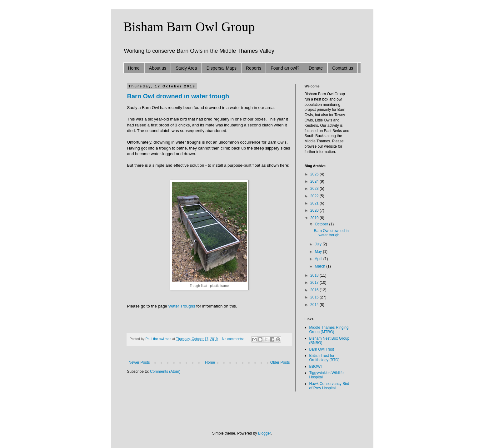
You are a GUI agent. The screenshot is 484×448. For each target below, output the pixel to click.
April (319, 259)
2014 (315, 305)
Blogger (264, 433)
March (320, 266)
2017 (315, 283)
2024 (315, 181)
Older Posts (280, 362)
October (322, 224)
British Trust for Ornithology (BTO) (324, 358)
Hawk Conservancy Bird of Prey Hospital (329, 386)
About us (158, 68)
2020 (315, 210)
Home (134, 68)
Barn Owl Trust (322, 349)
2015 (315, 297)
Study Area (186, 68)
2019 (315, 218)
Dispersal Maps (222, 68)
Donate (316, 68)
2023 (315, 189)
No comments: (234, 339)
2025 (315, 174)
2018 (315, 275)
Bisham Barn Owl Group (189, 27)
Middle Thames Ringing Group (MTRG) (329, 330)
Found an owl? (285, 68)
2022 (315, 196)
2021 (315, 203)
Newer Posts (139, 362)
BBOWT (316, 367)
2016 (315, 290)
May (319, 252)
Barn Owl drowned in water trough (178, 96)
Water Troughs (182, 306)
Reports (254, 68)
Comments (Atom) (165, 372)
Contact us (343, 68)
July (319, 244)
